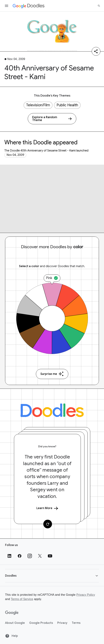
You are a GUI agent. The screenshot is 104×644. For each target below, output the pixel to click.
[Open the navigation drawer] (7, 6)
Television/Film (38, 105)
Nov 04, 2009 (15, 155)
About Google (15, 623)
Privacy (62, 623)
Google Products (41, 623)
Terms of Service (22, 599)
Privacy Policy (86, 595)
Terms (76, 623)
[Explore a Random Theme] (52, 119)
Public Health (67, 105)
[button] (52, 576)
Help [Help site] (12, 636)
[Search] (99, 6)
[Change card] (48, 524)
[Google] (12, 613)
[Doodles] (52, 410)
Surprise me (52, 374)
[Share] (96, 51)
